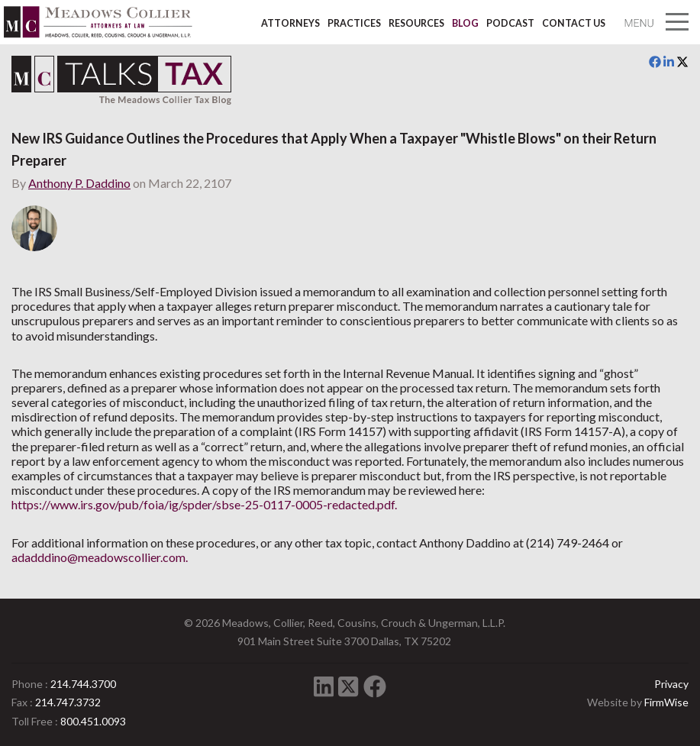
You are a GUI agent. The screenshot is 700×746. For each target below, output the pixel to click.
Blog (465, 23)
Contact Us (574, 23)
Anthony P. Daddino (79, 183)
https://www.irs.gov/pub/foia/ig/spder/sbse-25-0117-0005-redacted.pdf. (204, 504)
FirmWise (666, 702)
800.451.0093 (93, 721)
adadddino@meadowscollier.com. (100, 557)
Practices (354, 23)
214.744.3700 (83, 684)
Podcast (510, 23)
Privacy (671, 684)
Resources (416, 23)
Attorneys (290, 23)
